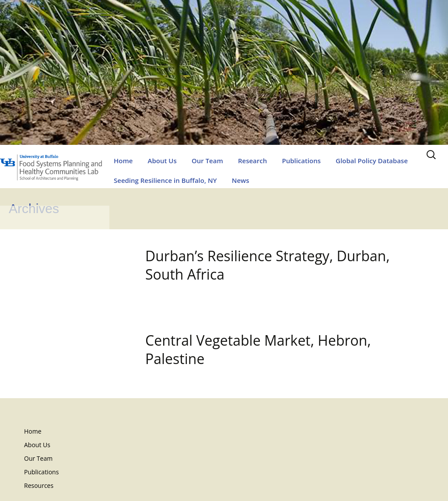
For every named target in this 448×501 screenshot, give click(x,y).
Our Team (207, 161)
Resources (39, 485)
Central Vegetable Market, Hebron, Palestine (258, 349)
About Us (162, 161)
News (241, 180)
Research (252, 161)
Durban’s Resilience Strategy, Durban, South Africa (268, 265)
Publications (301, 161)
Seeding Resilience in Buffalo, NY (165, 180)
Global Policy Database (372, 161)
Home (123, 161)
